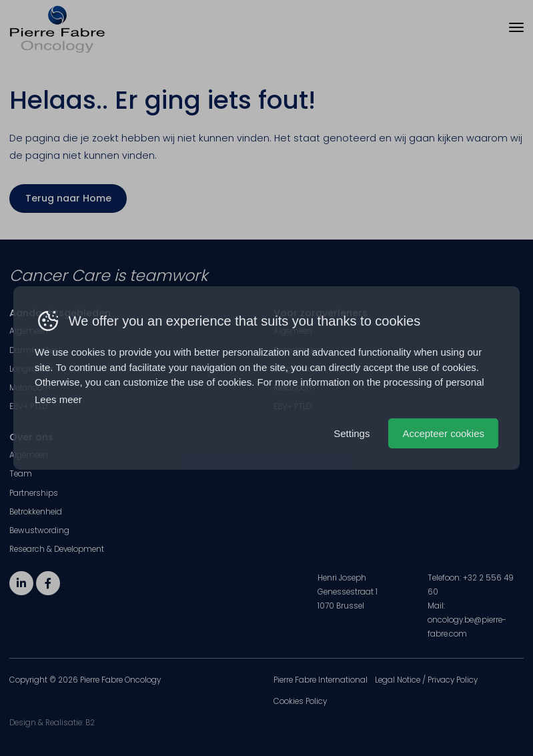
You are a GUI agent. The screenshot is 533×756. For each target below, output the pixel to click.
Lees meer (58, 399)
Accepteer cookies (443, 433)
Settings (352, 433)
